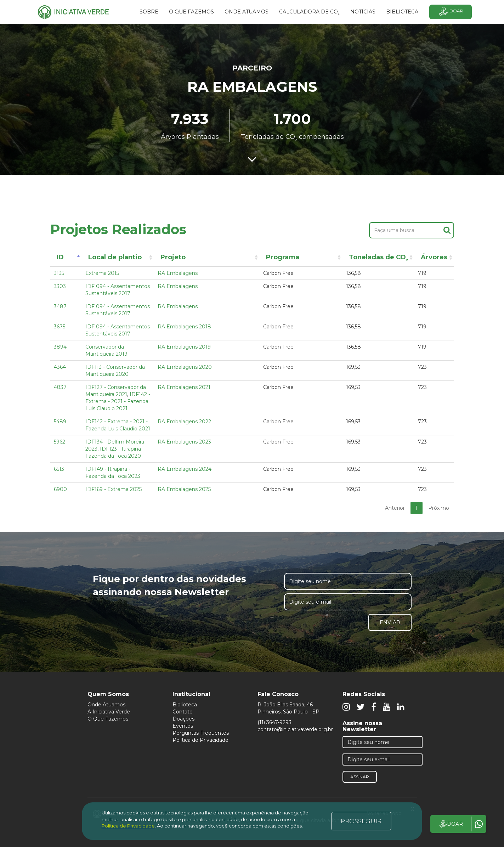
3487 (60, 306)
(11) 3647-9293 (274, 722)
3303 (60, 286)
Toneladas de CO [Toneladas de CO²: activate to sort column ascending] (378, 258)
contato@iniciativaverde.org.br (295, 729)
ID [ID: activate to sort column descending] (60, 257)
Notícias (363, 12)
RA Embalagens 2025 (184, 489)
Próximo (439, 508)
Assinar (360, 777)
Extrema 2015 (102, 273)
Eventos (183, 726)
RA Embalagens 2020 (185, 367)
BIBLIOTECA (402, 12)
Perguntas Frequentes (201, 733)
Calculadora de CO (309, 13)
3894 (60, 347)
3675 (60, 327)
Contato (183, 712)
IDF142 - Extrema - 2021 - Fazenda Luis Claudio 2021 (118, 401)
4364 (60, 367)
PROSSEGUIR (361, 821)
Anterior (395, 508)
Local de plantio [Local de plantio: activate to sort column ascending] (115, 257)
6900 (60, 489)
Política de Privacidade (200, 740)
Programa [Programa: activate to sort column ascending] (283, 257)
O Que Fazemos (108, 719)
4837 (60, 387)
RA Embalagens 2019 (184, 347)
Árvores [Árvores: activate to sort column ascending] (434, 257)
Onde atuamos (247, 12)
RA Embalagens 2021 (184, 387)
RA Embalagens (178, 273)
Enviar (390, 622)
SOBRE (149, 12)
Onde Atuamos (106, 705)
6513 (59, 469)
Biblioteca (185, 705)
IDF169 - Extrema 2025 (114, 489)
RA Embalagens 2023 (184, 442)
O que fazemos (191, 12)
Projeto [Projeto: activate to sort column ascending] (173, 257)
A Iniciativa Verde (109, 712)
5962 (60, 442)
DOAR (451, 824)
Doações (183, 719)
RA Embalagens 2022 (184, 422)
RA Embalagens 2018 (184, 327)
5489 (60, 422)
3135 (59, 273)
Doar (451, 12)
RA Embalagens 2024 (185, 469)
